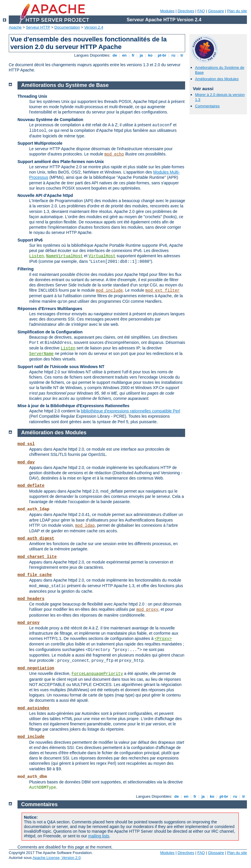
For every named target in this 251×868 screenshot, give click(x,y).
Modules (167, 11)
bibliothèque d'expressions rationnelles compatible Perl (130, 411)
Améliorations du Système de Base (65, 85)
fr (133, 55)
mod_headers (31, 599)
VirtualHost (102, 256)
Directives (186, 11)
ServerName (41, 354)
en (124, 55)
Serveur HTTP (38, 27)
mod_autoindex (33, 708)
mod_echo (114, 154)
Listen (36, 256)
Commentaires (207, 106)
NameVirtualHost (64, 256)
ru (173, 55)
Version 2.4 (94, 27)
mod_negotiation (36, 668)
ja (141, 55)
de (115, 55)
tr (182, 55)
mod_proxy (148, 610)
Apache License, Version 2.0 (57, 858)
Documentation (67, 27)
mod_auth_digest (36, 538)
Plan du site (237, 11)
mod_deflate (31, 486)
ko (150, 55)
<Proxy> (163, 639)
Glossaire (216, 11)
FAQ (201, 11)
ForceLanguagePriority (97, 674)
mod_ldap (85, 526)
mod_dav (26, 462)
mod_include (109, 290)
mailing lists (99, 836)
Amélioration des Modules (217, 79)
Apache (15, 27)
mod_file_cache (35, 575)
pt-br (162, 55)
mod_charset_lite (37, 557)
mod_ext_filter (163, 290)
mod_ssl (26, 444)
